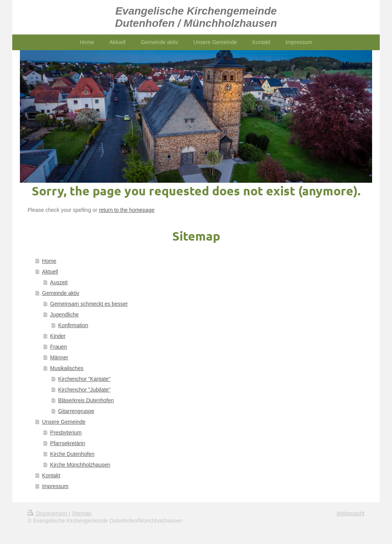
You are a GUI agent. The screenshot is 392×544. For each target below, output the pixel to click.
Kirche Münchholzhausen (80, 465)
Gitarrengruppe (76, 411)
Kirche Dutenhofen (72, 454)
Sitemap (81, 513)
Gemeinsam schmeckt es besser (89, 304)
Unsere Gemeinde (64, 422)
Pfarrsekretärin (68, 443)
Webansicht (350, 513)
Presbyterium (66, 433)
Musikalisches (67, 368)
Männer (59, 357)
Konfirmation (73, 325)
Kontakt (51, 475)
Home (49, 261)
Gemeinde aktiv (61, 293)
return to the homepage (127, 210)
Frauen (59, 347)
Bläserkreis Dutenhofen (86, 400)
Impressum (55, 486)
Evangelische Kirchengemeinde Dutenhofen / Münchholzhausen (196, 17)
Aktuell (50, 272)
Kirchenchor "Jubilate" (84, 390)
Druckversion (48, 513)
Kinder (58, 336)
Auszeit (59, 282)
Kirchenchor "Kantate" (84, 379)
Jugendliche (65, 315)
